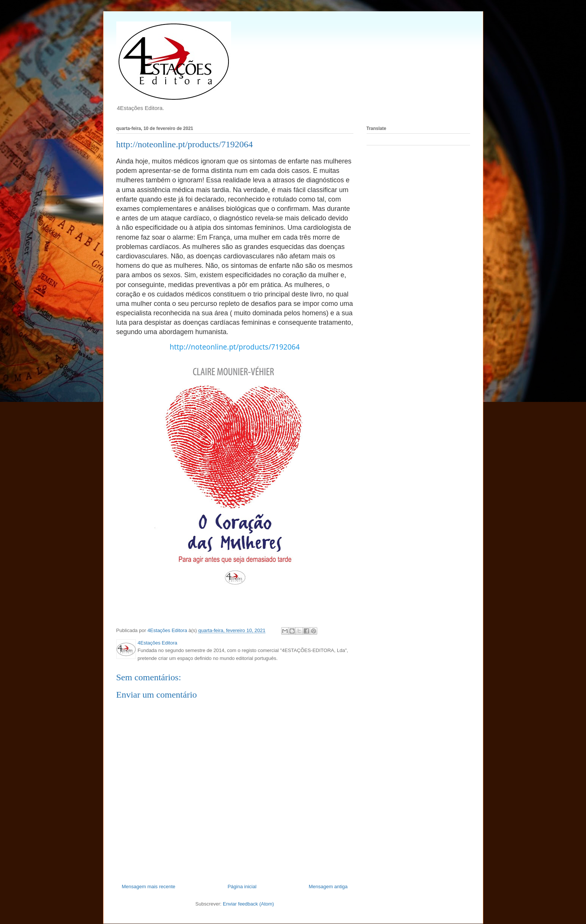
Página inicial (242, 887)
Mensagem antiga (328, 887)
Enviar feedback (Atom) (248, 904)
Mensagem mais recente (149, 887)
